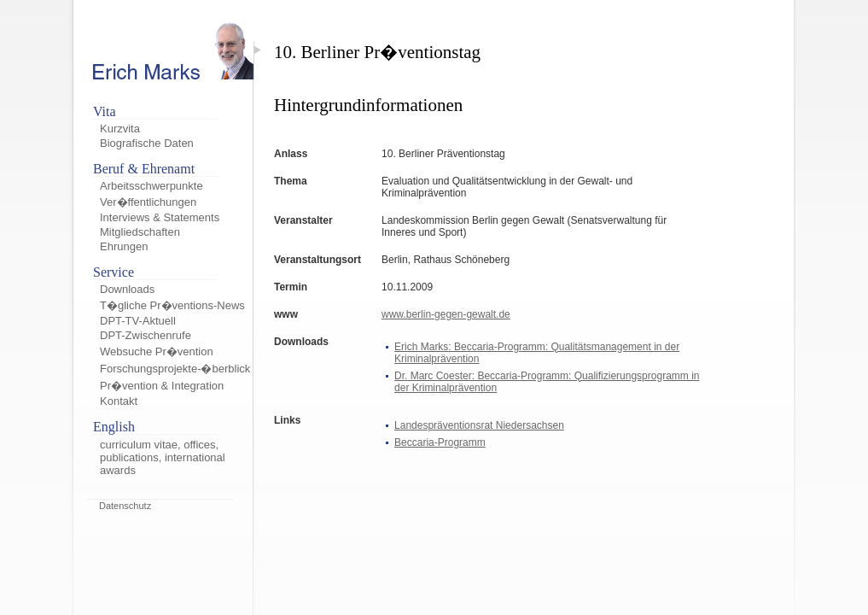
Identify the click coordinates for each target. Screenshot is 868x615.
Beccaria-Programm (440, 442)
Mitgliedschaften (140, 232)
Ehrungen (124, 246)
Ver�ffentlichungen (148, 202)
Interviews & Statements (160, 217)
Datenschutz (125, 506)
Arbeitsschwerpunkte (151, 186)
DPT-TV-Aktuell (138, 321)
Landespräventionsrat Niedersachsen (479, 425)
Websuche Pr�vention (157, 351)
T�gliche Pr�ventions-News (172, 305)
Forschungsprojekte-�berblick (175, 369)
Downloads (127, 289)
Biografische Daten (147, 143)
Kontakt (119, 401)
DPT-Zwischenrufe (146, 335)
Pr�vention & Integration (162, 386)
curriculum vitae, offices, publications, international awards (163, 457)
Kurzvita (120, 129)
